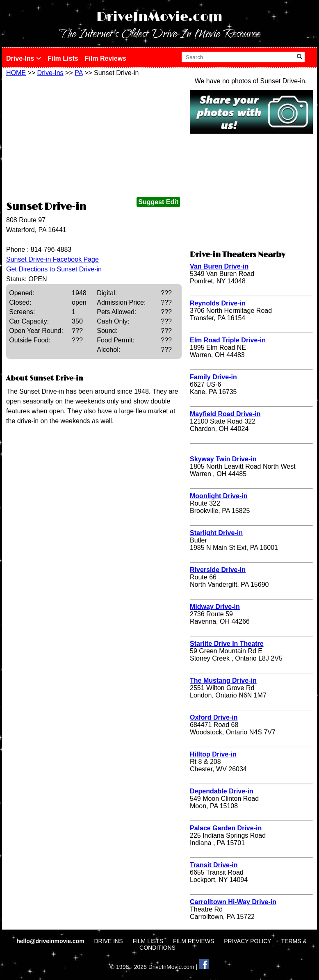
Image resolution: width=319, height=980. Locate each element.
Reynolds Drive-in (218, 303)
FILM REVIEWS (194, 941)
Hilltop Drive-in (213, 754)
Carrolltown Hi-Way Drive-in (233, 902)
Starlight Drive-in (216, 533)
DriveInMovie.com (159, 17)
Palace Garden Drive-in (226, 828)
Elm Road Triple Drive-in (228, 340)
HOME (16, 73)
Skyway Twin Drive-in (223, 459)
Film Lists (63, 58)
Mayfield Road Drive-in (225, 414)
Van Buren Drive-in (219, 266)
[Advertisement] (94, 138)
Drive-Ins (24, 58)
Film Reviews (106, 58)
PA (79, 73)
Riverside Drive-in (218, 570)
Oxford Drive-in (214, 717)
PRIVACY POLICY (247, 941)
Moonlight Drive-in (219, 496)
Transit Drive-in (214, 865)
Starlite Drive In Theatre (227, 644)
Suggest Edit (158, 202)
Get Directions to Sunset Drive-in (54, 269)
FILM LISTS (148, 941)
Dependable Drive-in (222, 791)
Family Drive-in (213, 377)
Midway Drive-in (215, 607)
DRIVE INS (108, 941)
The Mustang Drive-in (223, 680)
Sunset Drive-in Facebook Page (52, 259)
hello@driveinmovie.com (51, 941)
